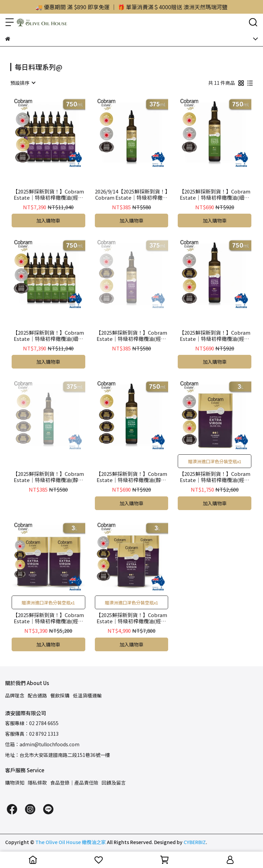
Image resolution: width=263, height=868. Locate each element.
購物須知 (15, 783)
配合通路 (37, 695)
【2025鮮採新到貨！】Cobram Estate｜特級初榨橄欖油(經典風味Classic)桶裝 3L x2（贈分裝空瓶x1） (48, 618)
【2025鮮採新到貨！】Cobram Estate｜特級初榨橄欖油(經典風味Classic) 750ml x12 (48, 195)
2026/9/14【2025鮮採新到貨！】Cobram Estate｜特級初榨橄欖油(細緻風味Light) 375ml (131, 195)
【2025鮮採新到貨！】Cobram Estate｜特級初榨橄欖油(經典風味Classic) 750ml (215, 336)
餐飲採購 (60, 695)
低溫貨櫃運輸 (87, 695)
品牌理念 (15, 695)
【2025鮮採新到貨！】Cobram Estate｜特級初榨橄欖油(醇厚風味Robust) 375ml (48, 477)
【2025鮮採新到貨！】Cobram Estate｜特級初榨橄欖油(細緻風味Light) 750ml (215, 195)
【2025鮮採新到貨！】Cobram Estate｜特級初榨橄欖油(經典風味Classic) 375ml (131, 336)
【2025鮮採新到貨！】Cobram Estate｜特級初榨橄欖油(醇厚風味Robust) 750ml (131, 477)
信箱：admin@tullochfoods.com (42, 744)
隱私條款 (37, 783)
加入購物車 (48, 221)
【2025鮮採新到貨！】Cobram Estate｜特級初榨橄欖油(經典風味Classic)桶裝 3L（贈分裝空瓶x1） (215, 477)
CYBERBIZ (195, 842)
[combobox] (23, 83)
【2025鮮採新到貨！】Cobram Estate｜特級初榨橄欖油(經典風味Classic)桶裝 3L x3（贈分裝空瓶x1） (131, 618)
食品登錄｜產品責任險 (74, 783)
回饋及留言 (114, 783)
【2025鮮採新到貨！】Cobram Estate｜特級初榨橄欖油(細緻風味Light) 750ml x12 (48, 336)
